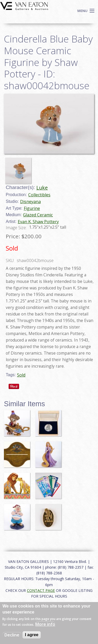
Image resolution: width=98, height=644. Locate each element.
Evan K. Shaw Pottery (38, 222)
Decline (12, 635)
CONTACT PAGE (41, 590)
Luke (42, 188)
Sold (21, 375)
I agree (32, 635)
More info (45, 624)
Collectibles (39, 195)
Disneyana (30, 202)
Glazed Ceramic (38, 215)
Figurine (32, 208)
